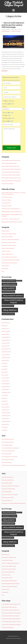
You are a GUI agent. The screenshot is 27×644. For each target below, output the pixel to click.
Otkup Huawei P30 (6, 203)
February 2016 (5, 378)
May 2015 (4, 398)
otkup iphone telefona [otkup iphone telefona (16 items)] (9, 284)
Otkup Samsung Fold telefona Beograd (10, 448)
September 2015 (5, 392)
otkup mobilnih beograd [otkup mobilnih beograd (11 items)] (8, 292)
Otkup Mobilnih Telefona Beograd (13, 4)
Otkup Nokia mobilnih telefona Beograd (11, 172)
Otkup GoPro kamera (6, 200)
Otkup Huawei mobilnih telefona (9, 242)
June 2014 (4, 427)
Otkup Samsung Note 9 (7, 462)
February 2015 (5, 407)
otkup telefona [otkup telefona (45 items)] (10, 310)
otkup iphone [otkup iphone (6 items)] (19, 281)
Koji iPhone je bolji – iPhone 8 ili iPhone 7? (11, 209)
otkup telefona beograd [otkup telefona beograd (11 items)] (8, 314)
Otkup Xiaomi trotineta (7, 197)
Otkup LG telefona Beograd (8, 248)
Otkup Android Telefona (7, 237)
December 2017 (5, 337)
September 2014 (5, 421)
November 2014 (5, 416)
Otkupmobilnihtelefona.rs (13, 636)
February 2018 (5, 334)
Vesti (3, 271)
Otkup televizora (6, 31)
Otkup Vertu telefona (7, 206)
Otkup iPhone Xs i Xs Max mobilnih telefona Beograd (13, 465)
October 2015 (5, 390)
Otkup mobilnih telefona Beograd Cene (10, 166)
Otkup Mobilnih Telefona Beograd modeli (11, 160)
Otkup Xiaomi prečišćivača (8, 442)
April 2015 (4, 401)
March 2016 (4, 375)
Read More (5, 71)
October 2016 (5, 355)
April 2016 (4, 372)
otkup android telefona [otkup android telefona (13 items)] (9, 281)
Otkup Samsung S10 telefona (8, 451)
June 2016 (4, 366)
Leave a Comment (16, 31)
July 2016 (4, 363)
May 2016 (4, 369)
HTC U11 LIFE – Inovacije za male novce (11, 219)
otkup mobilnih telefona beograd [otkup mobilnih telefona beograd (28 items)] (14, 301)
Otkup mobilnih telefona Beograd (9, 163)
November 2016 (5, 352)
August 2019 (5, 329)
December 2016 (5, 349)
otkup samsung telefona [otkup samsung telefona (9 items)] (8, 306)
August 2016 (5, 360)
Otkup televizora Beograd (7, 184)
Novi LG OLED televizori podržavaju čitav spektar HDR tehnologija (13, 25)
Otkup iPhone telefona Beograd (9, 245)
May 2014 (4, 430)
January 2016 (5, 381)
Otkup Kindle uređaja (6, 454)
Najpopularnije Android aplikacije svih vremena (12, 222)
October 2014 (5, 419)
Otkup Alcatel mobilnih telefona (9, 234)
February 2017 (5, 343)
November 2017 (5, 340)
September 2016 (5, 358)
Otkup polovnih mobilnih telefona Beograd (11, 181)
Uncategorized (5, 269)
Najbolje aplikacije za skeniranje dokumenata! (12, 212)
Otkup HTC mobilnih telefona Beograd (10, 240)
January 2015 (5, 410)
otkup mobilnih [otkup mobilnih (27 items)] (9, 288)
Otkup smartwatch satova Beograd (10, 457)
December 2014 (5, 413)
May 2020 (4, 326)
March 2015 (4, 404)
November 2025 (5, 323)
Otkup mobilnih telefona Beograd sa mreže (11, 178)
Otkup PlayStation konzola (8, 439)
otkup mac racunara (6, 251)
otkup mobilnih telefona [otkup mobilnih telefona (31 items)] (13, 295)
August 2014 (5, 424)
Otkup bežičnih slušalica (7, 445)
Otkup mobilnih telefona (7, 254)
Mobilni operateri (5, 231)
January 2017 (5, 346)
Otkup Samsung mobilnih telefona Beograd (11, 169)
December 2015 (5, 384)
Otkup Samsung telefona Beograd (9, 263)
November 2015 (5, 387)
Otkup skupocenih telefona (8, 460)
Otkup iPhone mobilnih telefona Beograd (11, 175)
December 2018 (5, 331)
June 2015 (4, 395)
